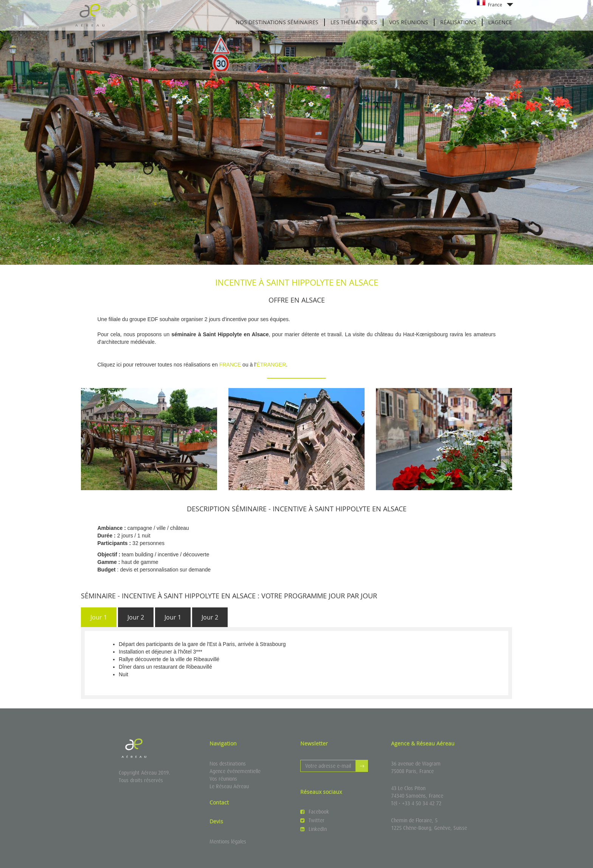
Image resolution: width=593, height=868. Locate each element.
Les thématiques (354, 22)
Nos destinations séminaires (277, 22)
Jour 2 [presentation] (136, 617)
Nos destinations (228, 764)
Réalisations (458, 22)
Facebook (315, 812)
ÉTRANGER (271, 365)
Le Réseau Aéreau (229, 786)
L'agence (500, 22)
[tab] (99, 617)
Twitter (312, 820)
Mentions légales (228, 842)
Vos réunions (409, 22)
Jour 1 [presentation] (99, 617)
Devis (216, 821)
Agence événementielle (235, 771)
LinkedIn (314, 829)
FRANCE (230, 365)
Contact (219, 802)
